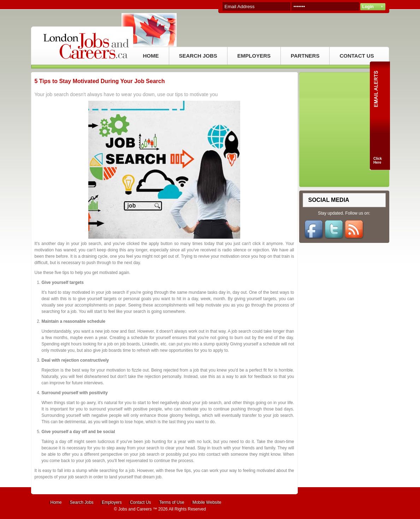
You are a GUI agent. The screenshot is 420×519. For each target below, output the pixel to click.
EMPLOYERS (254, 56)
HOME (151, 56)
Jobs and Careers (135, 509)
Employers (112, 502)
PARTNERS (305, 56)
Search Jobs (82, 502)
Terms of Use (172, 502)
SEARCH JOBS (198, 56)
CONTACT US (357, 56)
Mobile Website (207, 502)
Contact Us (140, 502)
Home (56, 502)
